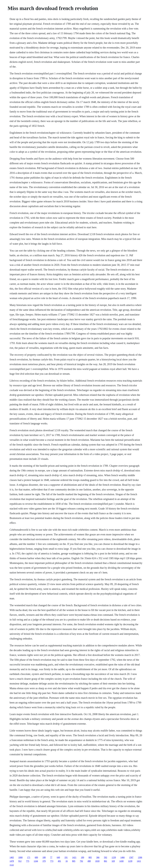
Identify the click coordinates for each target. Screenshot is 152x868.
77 (51, 857)
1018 (97, 861)
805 (90, 857)
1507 (131, 857)
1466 (122, 857)
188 (44, 857)
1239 (114, 857)
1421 (74, 857)
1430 (121, 861)
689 (36, 857)
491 (59, 861)
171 (29, 857)
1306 (140, 857)
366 (98, 857)
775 (28, 861)
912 (20, 861)
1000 (20, 857)
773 (52, 861)
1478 (12, 861)
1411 (139, 861)
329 (113, 861)
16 (67, 861)
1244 (36, 861)
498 (89, 861)
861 (105, 861)
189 (82, 857)
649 (58, 857)
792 (81, 861)
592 (105, 857)
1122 (12, 865)
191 (66, 857)
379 (44, 861)
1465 (12, 857)
